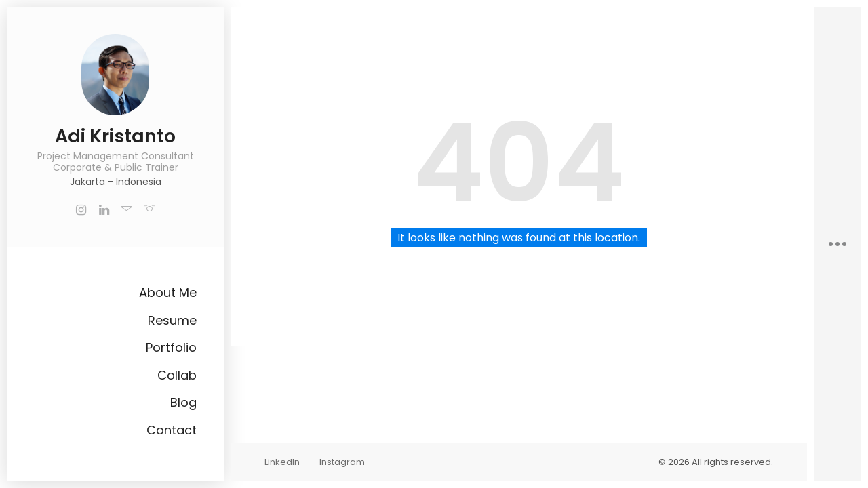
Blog (183, 402)
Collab (177, 375)
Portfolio (171, 347)
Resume (172, 320)
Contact (172, 430)
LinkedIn (282, 462)
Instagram (342, 462)
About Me (168, 292)
